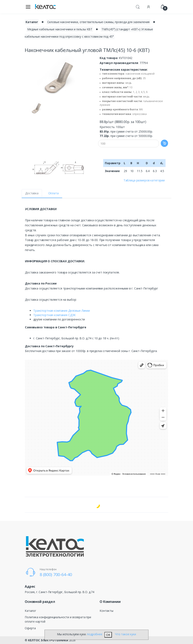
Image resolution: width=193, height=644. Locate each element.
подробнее (95, 634)
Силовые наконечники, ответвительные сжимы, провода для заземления (98, 22)
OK (108, 635)
